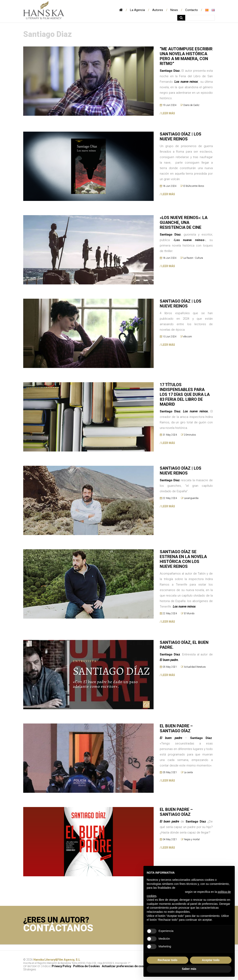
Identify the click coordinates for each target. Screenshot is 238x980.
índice (46, 968)
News (174, 10)
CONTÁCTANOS (58, 930)
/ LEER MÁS (167, 624)
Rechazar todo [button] (167, 960)
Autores (158, 10)
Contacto (192, 10)
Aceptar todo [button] (211, 960)
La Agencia (137, 10)
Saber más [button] (189, 969)
